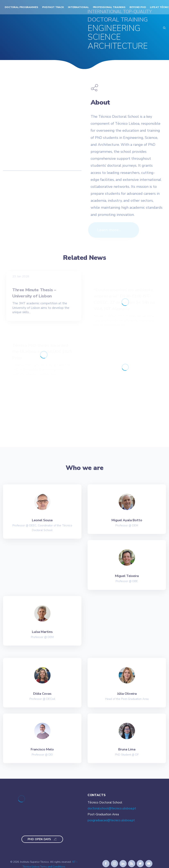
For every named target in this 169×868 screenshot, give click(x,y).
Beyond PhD (138, 7)
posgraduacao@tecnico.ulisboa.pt (111, 820)
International (78, 7)
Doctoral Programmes (21, 7)
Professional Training (109, 7)
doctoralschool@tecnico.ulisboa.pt (112, 808)
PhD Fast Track (53, 7)
